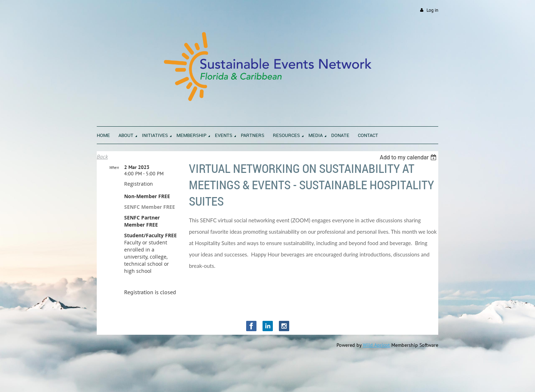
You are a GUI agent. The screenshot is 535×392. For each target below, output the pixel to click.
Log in (432, 10)
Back (102, 157)
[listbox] (409, 157)
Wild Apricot (376, 345)
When (114, 167)
